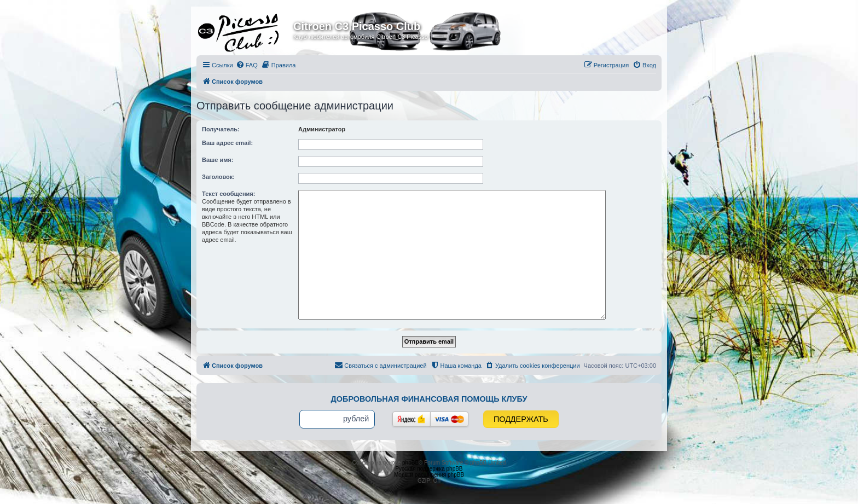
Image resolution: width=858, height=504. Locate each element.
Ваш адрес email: (227, 143)
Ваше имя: (218, 160)
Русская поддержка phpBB (429, 469)
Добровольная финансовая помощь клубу (429, 399)
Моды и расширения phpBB (429, 475)
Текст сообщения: (228, 194)
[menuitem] (247, 65)
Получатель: (221, 129)
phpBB (410, 463)
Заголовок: (218, 177)
